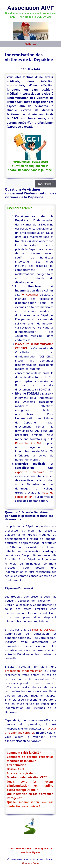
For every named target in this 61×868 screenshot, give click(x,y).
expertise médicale (30, 472)
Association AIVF (30, 8)
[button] (28, 44)
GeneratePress (30, 863)
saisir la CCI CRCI (44, 629)
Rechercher (45, 184)
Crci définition (17, 765)
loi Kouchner (31, 294)
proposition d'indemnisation (24, 671)
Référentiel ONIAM (28, 443)
